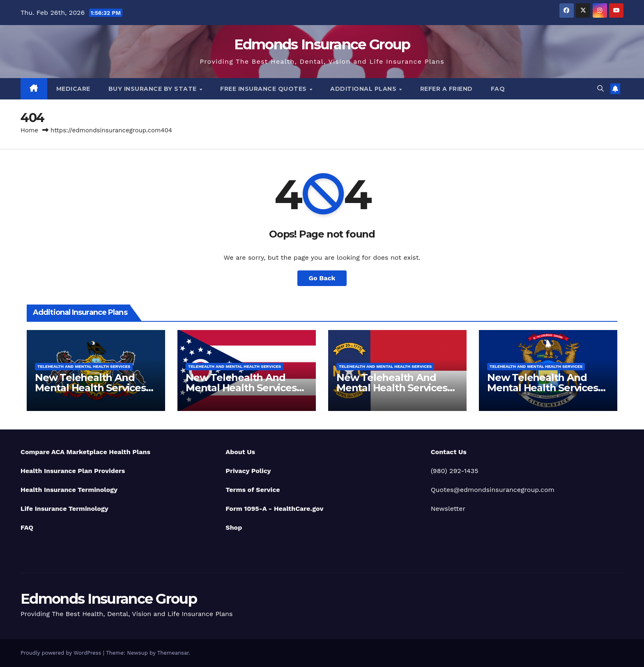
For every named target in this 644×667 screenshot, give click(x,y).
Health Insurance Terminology (69, 490)
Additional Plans (364, 89)
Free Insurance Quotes (264, 89)
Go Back (322, 278)
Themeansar (173, 653)
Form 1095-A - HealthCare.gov (274, 509)
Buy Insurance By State (154, 89)
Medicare (73, 89)
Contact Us (449, 452)
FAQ (498, 89)
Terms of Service (253, 490)
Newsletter (448, 509)
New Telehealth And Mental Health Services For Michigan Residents (544, 388)
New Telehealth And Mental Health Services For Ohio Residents (241, 388)
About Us (240, 452)
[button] (600, 89)
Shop (234, 527)
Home (29, 130)
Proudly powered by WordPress (62, 653)
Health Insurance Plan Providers (73, 471)
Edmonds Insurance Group (322, 44)
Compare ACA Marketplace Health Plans (85, 452)
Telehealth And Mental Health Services (84, 366)
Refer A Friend (446, 89)
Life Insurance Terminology (64, 509)
